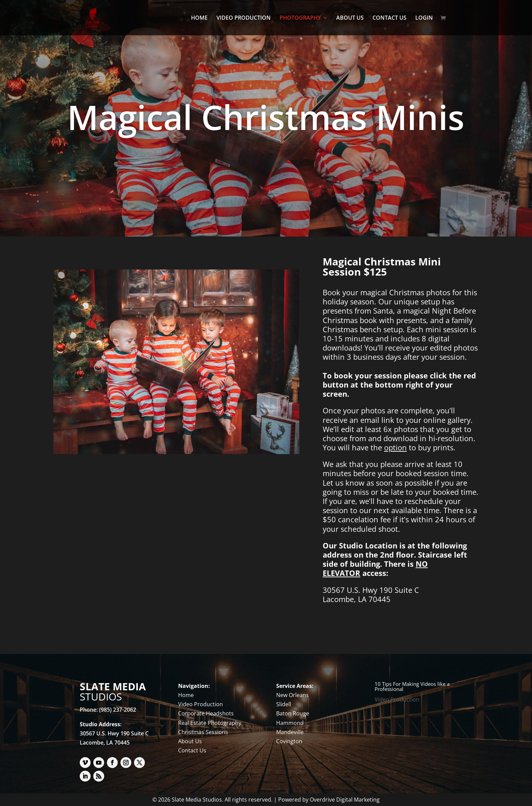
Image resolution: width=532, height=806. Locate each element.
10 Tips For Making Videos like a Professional (412, 686)
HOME (199, 18)
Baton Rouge (293, 713)
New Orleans (292, 695)
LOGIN (424, 18)
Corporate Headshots (206, 713)
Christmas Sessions (203, 732)
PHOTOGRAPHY (300, 18)
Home (186, 695)
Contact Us (192, 750)
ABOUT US (350, 18)
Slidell (284, 704)
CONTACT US (389, 18)
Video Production (201, 704)
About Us (190, 741)
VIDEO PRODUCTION (244, 18)
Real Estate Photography (210, 723)
